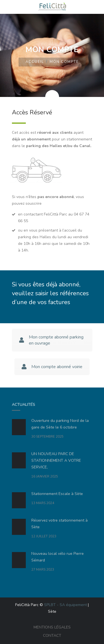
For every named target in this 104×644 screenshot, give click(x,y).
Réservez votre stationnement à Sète (59, 524)
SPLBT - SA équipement (65, 605)
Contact (52, 636)
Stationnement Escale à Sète (57, 494)
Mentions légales (52, 627)
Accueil (35, 62)
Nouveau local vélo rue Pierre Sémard (58, 557)
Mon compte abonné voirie (52, 367)
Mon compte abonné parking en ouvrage (51, 340)
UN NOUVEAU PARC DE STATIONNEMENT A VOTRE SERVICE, (56, 460)
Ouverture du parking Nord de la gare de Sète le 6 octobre (60, 424)
